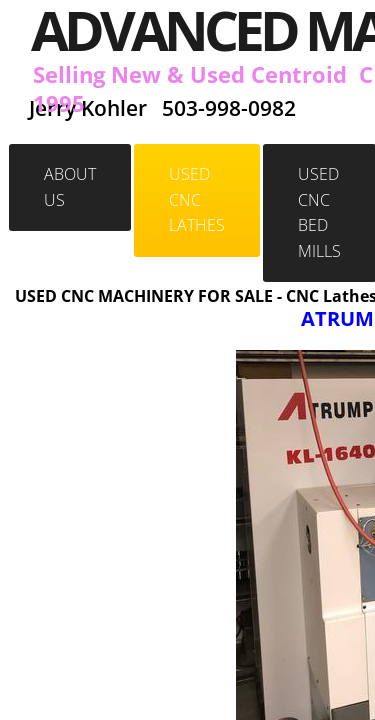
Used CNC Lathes (197, 199)
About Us (70, 187)
